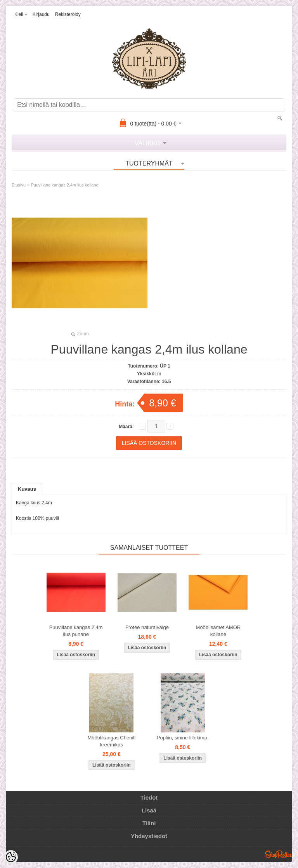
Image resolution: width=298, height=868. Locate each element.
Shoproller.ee (279, 854)
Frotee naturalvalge (147, 627)
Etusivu (19, 185)
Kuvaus (27, 489)
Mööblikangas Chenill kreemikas (112, 741)
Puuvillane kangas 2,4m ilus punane (76, 631)
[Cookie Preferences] (11, 857)
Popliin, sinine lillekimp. (183, 738)
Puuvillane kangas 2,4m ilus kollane (64, 185)
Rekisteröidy (68, 14)
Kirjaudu (41, 14)
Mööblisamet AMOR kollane (218, 631)
